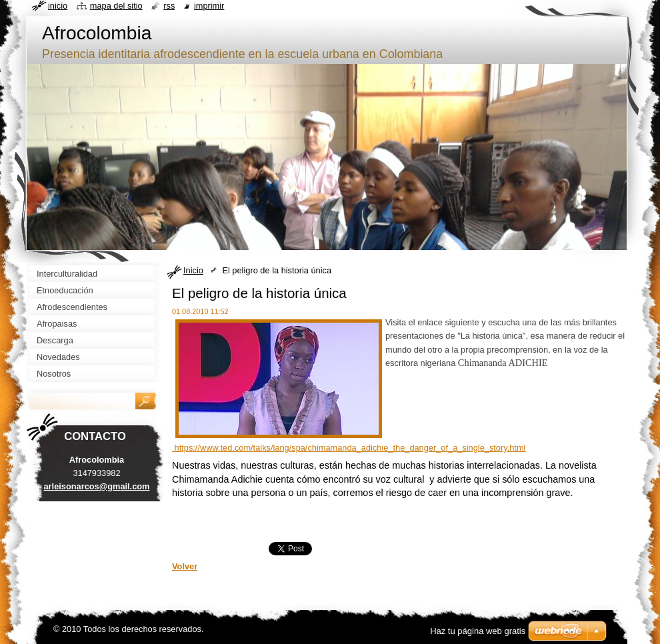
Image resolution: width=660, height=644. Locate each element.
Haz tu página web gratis (478, 631)
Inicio (193, 270)
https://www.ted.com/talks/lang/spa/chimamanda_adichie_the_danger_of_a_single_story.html (349, 448)
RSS (169, 6)
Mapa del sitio (116, 6)
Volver (185, 566)
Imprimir (209, 6)
